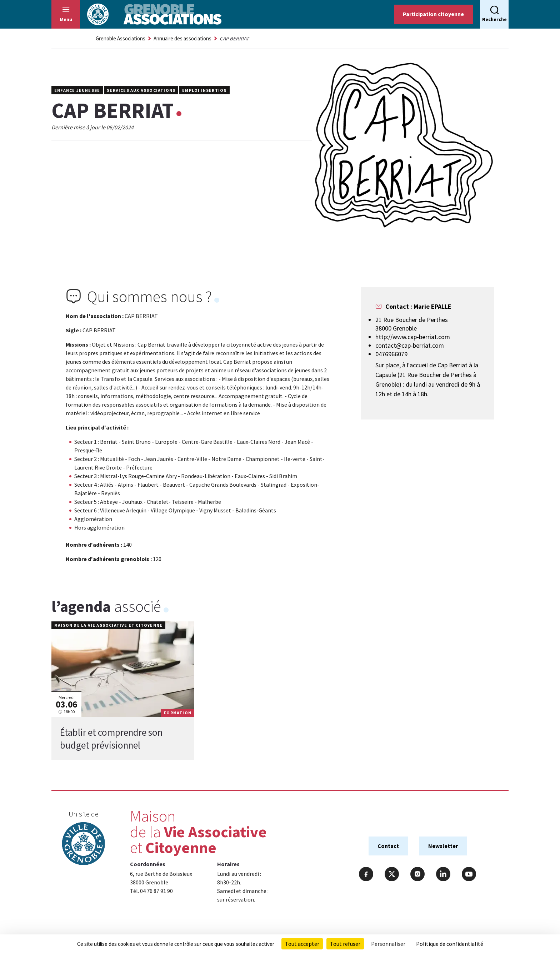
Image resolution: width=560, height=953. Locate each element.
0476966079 (391, 354)
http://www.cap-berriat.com (413, 337)
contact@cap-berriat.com (410, 345)
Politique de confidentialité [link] (450, 944)
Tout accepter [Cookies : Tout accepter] (302, 944)
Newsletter (443, 846)
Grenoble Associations (121, 38)
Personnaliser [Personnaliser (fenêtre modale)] (388, 944)
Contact (388, 846)
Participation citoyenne (433, 14)
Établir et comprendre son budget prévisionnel (111, 739)
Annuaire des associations (182, 38)
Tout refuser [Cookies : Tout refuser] (345, 944)
